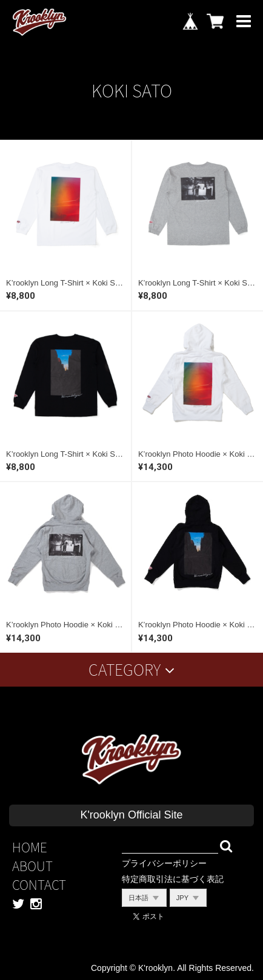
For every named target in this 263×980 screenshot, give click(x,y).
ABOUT (32, 866)
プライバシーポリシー (164, 863)
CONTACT (39, 885)
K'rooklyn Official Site (131, 815)
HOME (30, 847)
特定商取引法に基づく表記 (173, 879)
